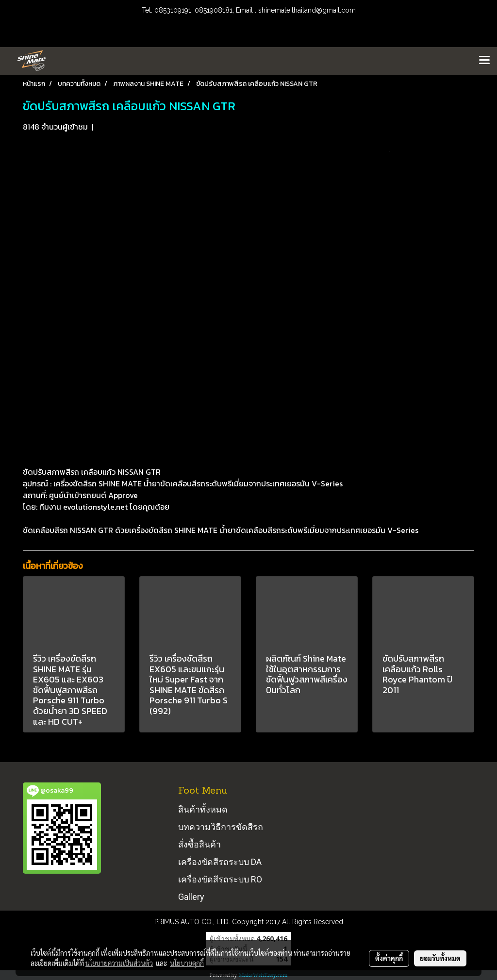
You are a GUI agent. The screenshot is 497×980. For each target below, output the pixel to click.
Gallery (191, 897)
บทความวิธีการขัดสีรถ (221, 827)
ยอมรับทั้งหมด (440, 958)
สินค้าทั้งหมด (203, 809)
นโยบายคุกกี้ (187, 963)
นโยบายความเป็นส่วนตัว (119, 963)
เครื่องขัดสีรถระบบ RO (220, 879)
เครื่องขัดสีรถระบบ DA (220, 862)
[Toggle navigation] (484, 61)
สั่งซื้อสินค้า (199, 844)
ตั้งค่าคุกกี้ (389, 958)
